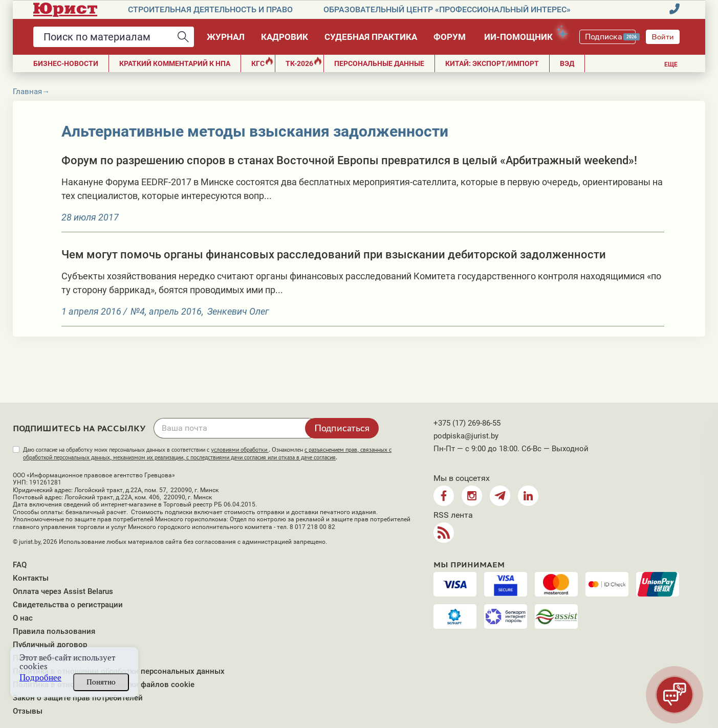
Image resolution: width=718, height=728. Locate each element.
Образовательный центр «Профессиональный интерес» (447, 9)
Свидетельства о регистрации (68, 605)
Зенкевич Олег (238, 311)
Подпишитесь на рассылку (79, 429)
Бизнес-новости (66, 63)
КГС (262, 62)
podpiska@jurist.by (466, 436)
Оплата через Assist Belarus (63, 591)
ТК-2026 (304, 62)
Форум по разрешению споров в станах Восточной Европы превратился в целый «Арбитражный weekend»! (349, 160)
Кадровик (285, 37)
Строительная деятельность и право (210, 9)
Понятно (101, 682)
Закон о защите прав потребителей (78, 698)
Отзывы (28, 711)
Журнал (226, 37)
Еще (671, 64)
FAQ (20, 565)
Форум (450, 37)
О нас (23, 618)
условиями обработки (240, 450)
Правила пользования (54, 631)
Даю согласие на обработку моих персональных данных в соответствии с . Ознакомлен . (207, 454)
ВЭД (567, 63)
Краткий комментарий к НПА (175, 63)
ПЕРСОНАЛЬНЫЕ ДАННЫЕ (379, 63)
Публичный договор (50, 645)
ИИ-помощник (523, 35)
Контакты (31, 578)
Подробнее (40, 678)
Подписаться (342, 428)
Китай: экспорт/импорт (492, 63)
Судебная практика (371, 37)
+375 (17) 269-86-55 (467, 423)
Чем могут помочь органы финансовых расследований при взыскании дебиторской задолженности (334, 255)
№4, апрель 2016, (167, 311)
